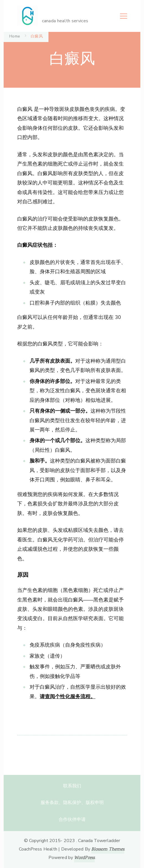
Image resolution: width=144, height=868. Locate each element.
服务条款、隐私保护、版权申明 (72, 803)
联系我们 (72, 786)
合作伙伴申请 (72, 819)
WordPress (84, 858)
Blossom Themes (108, 850)
